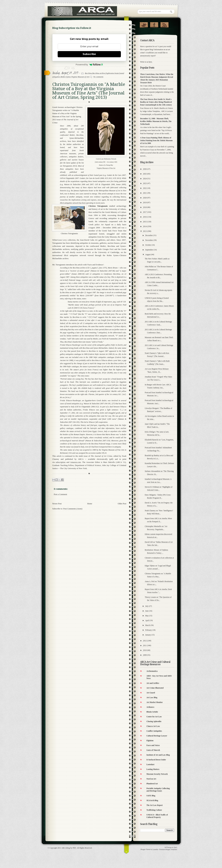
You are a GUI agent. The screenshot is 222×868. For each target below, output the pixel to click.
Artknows (150, 707)
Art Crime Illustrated (155, 688)
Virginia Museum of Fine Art (106, 168)
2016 (145, 217)
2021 (145, 193)
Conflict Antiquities (154, 731)
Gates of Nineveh (153, 750)
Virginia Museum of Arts (80, 77)
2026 (145, 169)
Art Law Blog (152, 697)
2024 (145, 179)
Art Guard (151, 693)
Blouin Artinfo (152, 712)
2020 (145, 198)
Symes (68, 77)
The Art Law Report (155, 805)
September (149, 250)
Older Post (122, 504)
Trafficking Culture (154, 810)
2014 (145, 226)
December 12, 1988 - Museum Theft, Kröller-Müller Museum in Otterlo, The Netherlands (156, 121)
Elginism (150, 741)
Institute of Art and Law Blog (158, 755)
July (147, 606)
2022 (145, 188)
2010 (145, 650)
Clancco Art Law (153, 726)
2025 (145, 174)
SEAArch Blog (152, 800)
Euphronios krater (112, 73)
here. (151, 62)
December (149, 235)
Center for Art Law (154, 717)
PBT (74, 848)
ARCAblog (66, 848)
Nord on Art (151, 779)
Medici (63, 77)
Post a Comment (60, 494)
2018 (145, 207)
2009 (145, 655)
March (148, 625)
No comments (98, 77)
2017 (145, 212)
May (147, 616)
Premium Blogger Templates (168, 849)
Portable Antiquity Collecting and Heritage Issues (158, 790)
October (148, 245)
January (148, 635)
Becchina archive (99, 73)
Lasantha (155, 849)
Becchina (88, 73)
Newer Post (57, 504)
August (148, 255)
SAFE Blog (151, 796)
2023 (145, 183)
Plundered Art (152, 784)
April (147, 620)
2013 (145, 231)
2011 (145, 645)
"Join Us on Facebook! (154, 24)
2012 (145, 641)
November (149, 240)
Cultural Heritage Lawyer (157, 736)
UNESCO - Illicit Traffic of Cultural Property (157, 816)
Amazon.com (76, 462)
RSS (164, 24)
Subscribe (89, 54)
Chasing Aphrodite (154, 721)
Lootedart (150, 764)
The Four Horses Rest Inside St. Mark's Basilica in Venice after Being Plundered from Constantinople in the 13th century (156, 102)
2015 (145, 222)
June (147, 611)
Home (90, 504)
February (149, 630)
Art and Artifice (153, 683)
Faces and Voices (153, 745)
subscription (61, 462)
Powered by (89, 65)
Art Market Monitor (155, 702)
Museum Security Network (157, 774)
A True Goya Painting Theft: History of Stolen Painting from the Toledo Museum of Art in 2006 (156, 140)
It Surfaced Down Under (156, 760)
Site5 (176, 847)
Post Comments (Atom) (73, 509)
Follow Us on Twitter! (144, 24)
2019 (145, 202)
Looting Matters (153, 769)
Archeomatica (152, 671)
